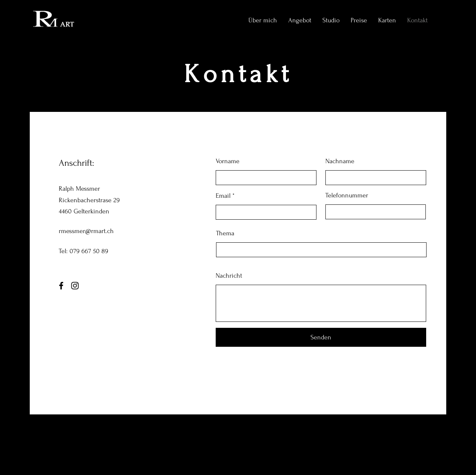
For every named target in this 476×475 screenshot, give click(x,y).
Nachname (340, 161)
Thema (225, 233)
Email (223, 196)
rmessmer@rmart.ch (86, 231)
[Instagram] (75, 286)
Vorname (228, 161)
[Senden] (321, 337)
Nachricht (229, 276)
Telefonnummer (347, 196)
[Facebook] (61, 286)
